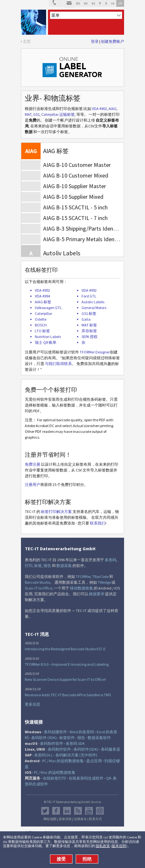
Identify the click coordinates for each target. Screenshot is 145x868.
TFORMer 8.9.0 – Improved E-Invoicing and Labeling (67, 664)
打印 (29, 566)
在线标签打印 (54, 778)
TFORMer (83, 576)
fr (100, 3)
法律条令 (80, 819)
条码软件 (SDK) (44, 738)
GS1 (36, 114)
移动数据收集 (82, 588)
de (78, 3)
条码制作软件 (52, 743)
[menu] (86, 15)
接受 (61, 859)
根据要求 (97, 594)
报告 (47, 566)
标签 (38, 566)
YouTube (89, 811)
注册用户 (33, 484)
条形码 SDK (75, 743)
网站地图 (50, 819)
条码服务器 (111, 749)
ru (113, 3)
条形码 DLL (43, 755)
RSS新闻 (78, 811)
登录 (95, 41)
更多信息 (33, 704)
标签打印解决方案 (56, 512)
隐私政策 (103, 846)
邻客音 (67, 811)
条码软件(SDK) (86, 749)
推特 (45, 811)
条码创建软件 (55, 732)
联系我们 (98, 523)
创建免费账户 (112, 41)
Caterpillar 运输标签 (58, 114)
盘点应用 (94, 761)
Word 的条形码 (82, 732)
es (93, 3)
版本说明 (119, 846)
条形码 (111, 560)
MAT (28, 114)
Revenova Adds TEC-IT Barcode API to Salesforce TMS (68, 695)
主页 (27, 41)
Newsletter (100, 811)
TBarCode (100, 576)
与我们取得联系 (58, 364)
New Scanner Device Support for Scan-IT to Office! (65, 679)
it (106, 3)
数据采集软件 (99, 738)
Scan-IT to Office (39, 588)
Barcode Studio (37, 582)
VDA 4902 (99, 109)
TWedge (104, 582)
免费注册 (33, 464)
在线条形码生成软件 (86, 778)
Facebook (56, 811)
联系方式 (95, 819)
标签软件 (67, 738)
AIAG (113, 109)
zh (120, 3)
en (86, 3)
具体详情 (65, 819)
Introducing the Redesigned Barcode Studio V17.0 (65, 649)
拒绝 (87, 859)
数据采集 (64, 566)
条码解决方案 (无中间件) (76, 755)
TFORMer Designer (95, 352)
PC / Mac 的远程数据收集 (63, 761)
